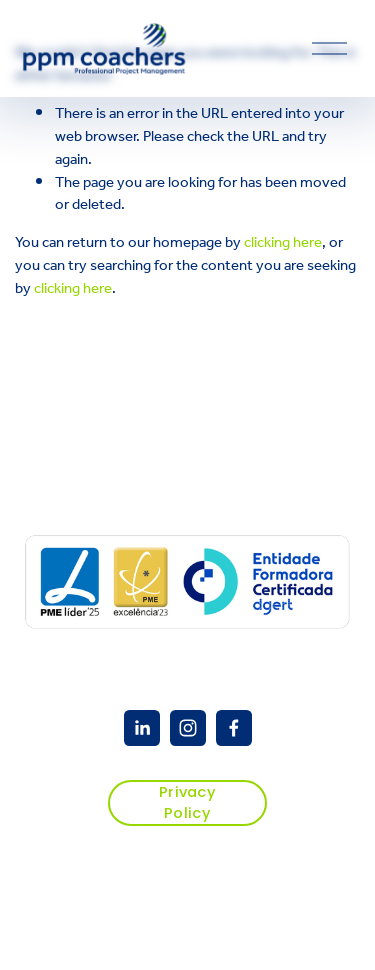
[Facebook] (234, 728)
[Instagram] (188, 728)
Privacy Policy (187, 802)
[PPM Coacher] (142, 728)
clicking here (283, 242)
